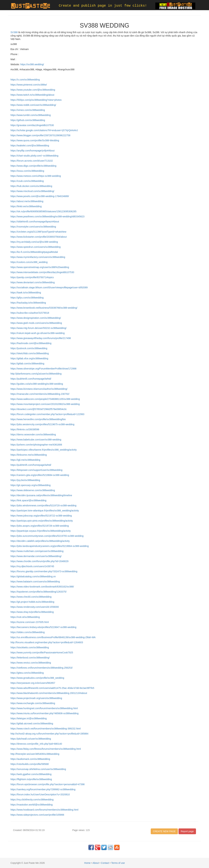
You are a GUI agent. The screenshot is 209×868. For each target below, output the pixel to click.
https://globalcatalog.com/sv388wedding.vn (33, 576)
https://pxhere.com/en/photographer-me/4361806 (36, 445)
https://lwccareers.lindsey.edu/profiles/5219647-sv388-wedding (43, 627)
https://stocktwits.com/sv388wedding (30, 647)
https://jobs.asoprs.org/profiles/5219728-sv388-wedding (40, 526)
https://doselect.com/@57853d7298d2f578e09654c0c (39, 409)
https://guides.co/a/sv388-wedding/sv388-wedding (37, 384)
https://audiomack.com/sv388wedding (30, 759)
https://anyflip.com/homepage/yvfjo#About (33, 151)
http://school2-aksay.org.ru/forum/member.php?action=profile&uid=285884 (49, 734)
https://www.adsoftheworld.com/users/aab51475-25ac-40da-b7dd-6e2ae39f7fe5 (52, 688)
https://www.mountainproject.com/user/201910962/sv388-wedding (45, 404)
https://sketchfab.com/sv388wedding (30, 353)
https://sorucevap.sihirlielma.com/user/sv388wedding (38, 769)
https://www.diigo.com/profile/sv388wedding (33, 166)
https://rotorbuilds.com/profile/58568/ (30, 764)
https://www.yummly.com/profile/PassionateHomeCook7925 (42, 653)
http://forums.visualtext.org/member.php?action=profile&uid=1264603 (47, 642)
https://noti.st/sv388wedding (25, 617)
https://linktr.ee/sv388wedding (26, 206)
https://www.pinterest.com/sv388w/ (29, 85)
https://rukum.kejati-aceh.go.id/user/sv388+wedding (38, 333)
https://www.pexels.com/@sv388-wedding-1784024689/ (40, 196)
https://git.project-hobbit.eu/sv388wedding (32, 602)
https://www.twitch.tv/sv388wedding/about (32, 95)
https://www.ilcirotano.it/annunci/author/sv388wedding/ (39, 389)
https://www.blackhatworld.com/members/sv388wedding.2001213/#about (49, 693)
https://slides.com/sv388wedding (28, 632)
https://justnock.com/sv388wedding (29, 348)
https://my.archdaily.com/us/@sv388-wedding (34, 242)
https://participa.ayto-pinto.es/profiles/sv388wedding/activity (42, 521)
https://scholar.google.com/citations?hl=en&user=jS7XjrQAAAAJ (44, 130)
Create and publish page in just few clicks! (103, 6)
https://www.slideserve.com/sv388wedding (33, 490)
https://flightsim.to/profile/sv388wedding (31, 779)
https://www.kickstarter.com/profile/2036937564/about (39, 237)
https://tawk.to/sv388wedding (26, 293)
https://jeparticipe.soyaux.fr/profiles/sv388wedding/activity (41, 531)
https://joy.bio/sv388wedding (25, 480)
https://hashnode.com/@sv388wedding (31, 343)
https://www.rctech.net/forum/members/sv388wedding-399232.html (46, 729)
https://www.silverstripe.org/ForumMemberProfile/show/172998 (43, 369)
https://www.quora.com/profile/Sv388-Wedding (35, 140)
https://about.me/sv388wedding (27, 201)
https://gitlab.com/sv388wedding (27, 364)
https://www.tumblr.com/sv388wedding (31, 115)
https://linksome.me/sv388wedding (29, 455)
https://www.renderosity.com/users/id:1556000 (35, 607)
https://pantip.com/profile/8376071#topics (32, 277)
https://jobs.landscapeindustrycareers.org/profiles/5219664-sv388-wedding (50, 546)
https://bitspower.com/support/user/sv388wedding (36, 470)
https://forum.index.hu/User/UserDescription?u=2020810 (40, 794)
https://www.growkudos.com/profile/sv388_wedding (37, 678)
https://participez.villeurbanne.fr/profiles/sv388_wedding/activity (44, 450)
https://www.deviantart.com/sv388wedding (33, 282)
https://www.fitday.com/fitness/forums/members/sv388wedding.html (46, 749)
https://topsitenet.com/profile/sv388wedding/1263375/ (39, 592)
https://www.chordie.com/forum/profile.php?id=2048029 (39, 561)
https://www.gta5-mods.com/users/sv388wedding (36, 323)
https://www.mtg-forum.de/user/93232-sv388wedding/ (39, 328)
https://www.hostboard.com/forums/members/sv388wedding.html (44, 810)
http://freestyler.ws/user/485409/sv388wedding (35, 754)
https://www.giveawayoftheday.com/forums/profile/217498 (41, 338)
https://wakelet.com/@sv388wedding (30, 146)
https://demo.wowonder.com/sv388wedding (33, 435)
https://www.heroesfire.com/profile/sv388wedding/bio (38, 419)
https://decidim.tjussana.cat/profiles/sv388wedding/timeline (41, 495)
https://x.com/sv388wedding (25, 80)
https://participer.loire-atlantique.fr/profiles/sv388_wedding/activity (45, 511)
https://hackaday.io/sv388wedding (28, 303)
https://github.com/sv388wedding (28, 120)
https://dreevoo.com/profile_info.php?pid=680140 (36, 744)
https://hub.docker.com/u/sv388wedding (31, 186)
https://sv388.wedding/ (32, 64)
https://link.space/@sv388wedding (28, 500)
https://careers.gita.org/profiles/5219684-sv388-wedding (40, 475)
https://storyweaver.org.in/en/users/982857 (33, 683)
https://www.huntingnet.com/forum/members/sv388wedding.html (44, 708)
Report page (187, 831)
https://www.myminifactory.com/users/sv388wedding (38, 257)
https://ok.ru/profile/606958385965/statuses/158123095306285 (43, 211)
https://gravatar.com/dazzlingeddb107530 (32, 125)
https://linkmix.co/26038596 (25, 429)
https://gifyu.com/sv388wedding (27, 298)
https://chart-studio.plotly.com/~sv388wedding (34, 156)
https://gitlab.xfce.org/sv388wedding (29, 358)
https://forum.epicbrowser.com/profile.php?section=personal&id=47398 (48, 784)
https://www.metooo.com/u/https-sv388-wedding (36, 176)
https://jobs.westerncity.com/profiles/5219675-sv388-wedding (42, 424)
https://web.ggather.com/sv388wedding (31, 774)
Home (87, 863)
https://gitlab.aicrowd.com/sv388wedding (32, 724)
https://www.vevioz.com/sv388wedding (31, 663)
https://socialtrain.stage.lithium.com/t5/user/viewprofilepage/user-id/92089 (49, 287)
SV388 (14, 32)
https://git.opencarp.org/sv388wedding (31, 485)
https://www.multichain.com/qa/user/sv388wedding (37, 551)
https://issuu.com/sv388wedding (27, 171)
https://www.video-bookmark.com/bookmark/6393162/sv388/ (42, 587)
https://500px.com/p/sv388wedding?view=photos (36, 100)
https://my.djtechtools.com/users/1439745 (32, 566)
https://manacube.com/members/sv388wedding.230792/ (40, 394)
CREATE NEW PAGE (164, 831)
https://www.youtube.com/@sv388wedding (33, 90)
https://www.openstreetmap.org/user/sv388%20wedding (40, 267)
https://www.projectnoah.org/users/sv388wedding (36, 698)
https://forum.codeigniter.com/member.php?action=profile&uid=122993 (47, 414)
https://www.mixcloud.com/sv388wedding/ (32, 191)
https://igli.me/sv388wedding (25, 460)
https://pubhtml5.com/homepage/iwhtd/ (31, 379)
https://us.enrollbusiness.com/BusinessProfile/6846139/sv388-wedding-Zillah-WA (53, 637)
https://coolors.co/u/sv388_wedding (29, 262)
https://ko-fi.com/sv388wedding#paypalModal (34, 252)
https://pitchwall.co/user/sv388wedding (31, 739)
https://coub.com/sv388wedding (27, 181)
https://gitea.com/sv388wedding (27, 673)
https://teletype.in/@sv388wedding (29, 718)
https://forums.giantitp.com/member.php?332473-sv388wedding (44, 571)
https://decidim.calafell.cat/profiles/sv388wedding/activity (40, 541)
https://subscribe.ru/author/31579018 (30, 313)
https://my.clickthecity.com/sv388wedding (32, 800)
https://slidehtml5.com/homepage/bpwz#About (35, 222)
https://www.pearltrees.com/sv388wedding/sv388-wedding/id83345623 (48, 216)
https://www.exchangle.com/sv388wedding (33, 703)
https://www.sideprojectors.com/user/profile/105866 (37, 815)
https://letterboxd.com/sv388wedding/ (30, 658)
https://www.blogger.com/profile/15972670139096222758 (40, 135)
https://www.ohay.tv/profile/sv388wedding (32, 612)
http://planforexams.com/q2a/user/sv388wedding (36, 374)
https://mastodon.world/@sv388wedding (32, 805)
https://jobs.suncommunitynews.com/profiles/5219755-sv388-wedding (47, 536)
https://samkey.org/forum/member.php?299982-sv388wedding (43, 789)
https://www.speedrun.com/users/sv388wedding (36, 247)
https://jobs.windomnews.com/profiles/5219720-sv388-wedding (43, 505)
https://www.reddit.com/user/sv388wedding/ (33, 105)
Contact (105, 863)
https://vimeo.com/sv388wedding (28, 110)
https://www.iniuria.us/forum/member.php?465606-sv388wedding (45, 713)
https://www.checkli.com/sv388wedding (31, 597)
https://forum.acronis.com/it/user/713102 (32, 161)
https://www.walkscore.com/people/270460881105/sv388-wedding (45, 399)
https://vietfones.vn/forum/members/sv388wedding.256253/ (42, 668)
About (96, 863)
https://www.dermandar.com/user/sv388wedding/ (36, 556)
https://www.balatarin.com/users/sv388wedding (35, 582)
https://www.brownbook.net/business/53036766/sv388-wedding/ (44, 308)
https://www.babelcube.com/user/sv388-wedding (36, 440)
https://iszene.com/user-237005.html (30, 622)
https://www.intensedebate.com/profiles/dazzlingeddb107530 (42, 272)
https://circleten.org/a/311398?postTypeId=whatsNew (38, 232)
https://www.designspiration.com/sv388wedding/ (36, 318)
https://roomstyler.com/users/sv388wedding (33, 227)
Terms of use (118, 863)
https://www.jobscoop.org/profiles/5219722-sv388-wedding (41, 516)
